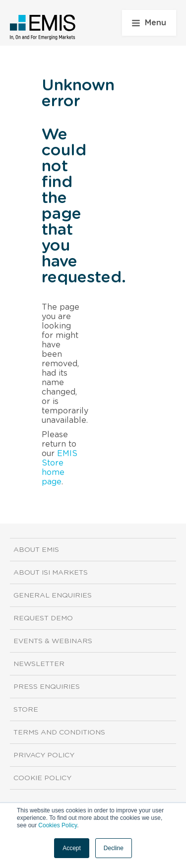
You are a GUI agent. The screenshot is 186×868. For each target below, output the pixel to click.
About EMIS (36, 550)
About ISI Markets (51, 573)
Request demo (43, 618)
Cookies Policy (58, 825)
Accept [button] (72, 848)
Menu (149, 23)
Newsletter (39, 664)
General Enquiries (53, 596)
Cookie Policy (42, 778)
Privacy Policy (44, 755)
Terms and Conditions (59, 733)
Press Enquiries (47, 687)
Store (26, 710)
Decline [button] (114, 848)
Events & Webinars (53, 641)
